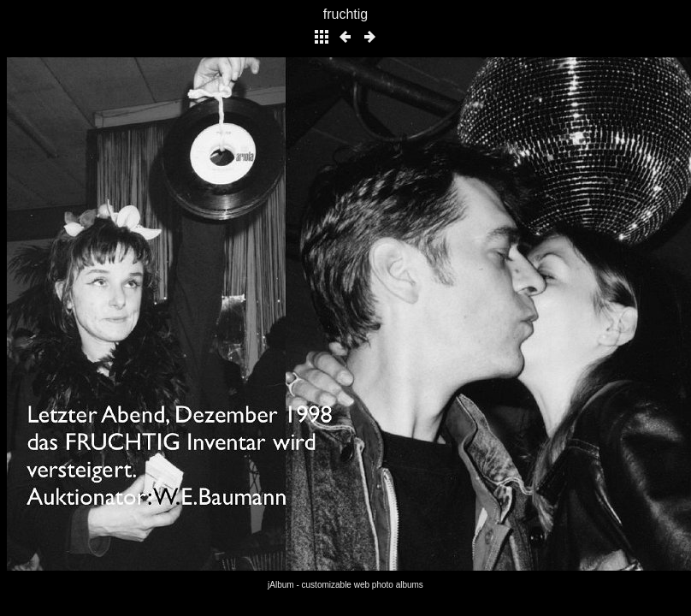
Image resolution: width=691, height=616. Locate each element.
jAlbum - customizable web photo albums (345, 585)
